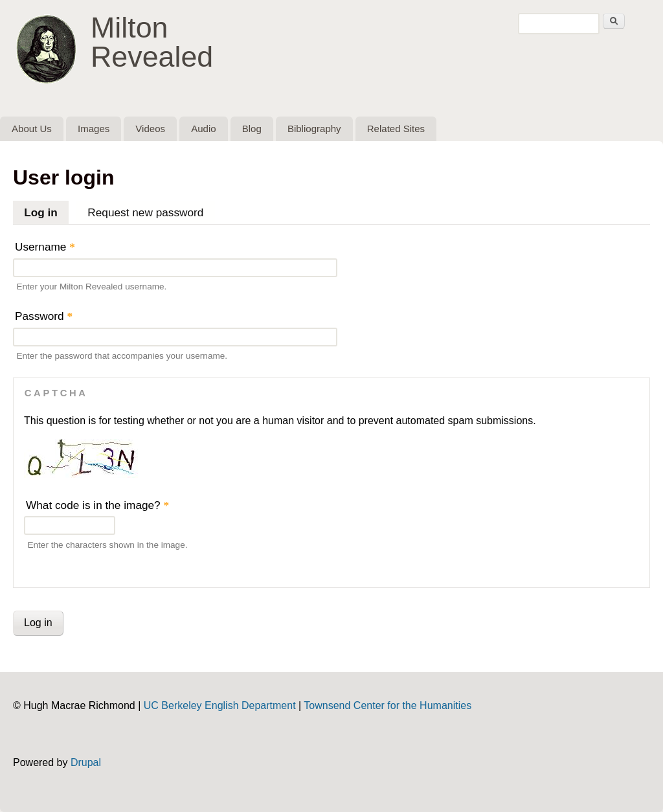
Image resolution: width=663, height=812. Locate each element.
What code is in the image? (97, 505)
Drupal (86, 762)
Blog (252, 129)
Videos (150, 129)
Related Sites (396, 129)
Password (44, 316)
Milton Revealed (152, 42)
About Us (32, 129)
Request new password (145, 212)
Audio (203, 129)
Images (94, 129)
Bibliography (314, 129)
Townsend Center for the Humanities (388, 705)
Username (45, 247)
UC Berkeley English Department (220, 705)
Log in (46, 210)
